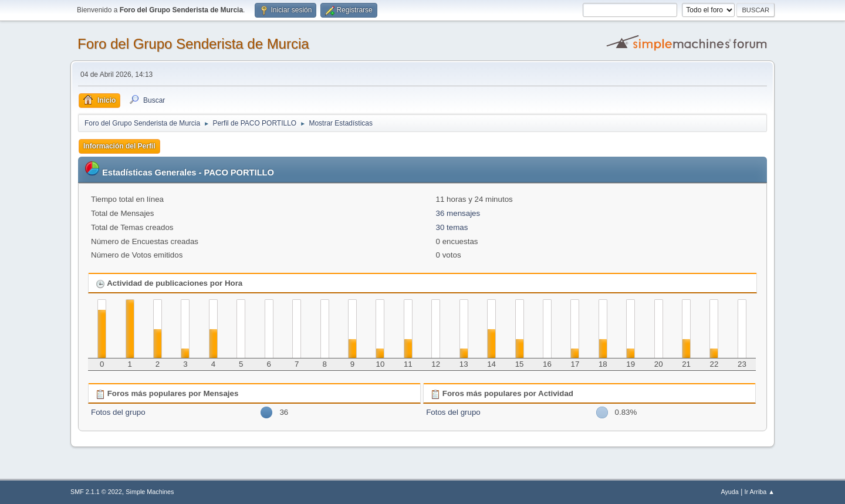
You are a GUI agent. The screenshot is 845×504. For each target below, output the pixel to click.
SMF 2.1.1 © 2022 (96, 492)
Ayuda (729, 492)
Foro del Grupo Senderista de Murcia (193, 44)
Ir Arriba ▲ (760, 492)
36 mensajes (458, 213)
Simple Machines (150, 492)
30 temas (452, 227)
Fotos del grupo (118, 412)
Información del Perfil (119, 146)
